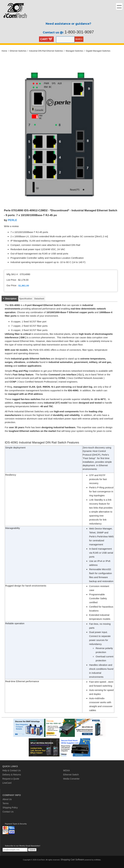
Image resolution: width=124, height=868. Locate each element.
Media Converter (72, 779)
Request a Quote (11, 779)
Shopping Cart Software (72, 860)
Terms (6, 803)
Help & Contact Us (11, 770)
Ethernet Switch (71, 775)
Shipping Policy (10, 808)
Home (4, 51)
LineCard (7, 783)
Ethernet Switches (18, 51)
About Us (7, 799)
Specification (26, 299)
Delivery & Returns (12, 775)
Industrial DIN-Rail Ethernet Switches (46, 51)
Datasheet (39, 299)
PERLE (13, 220)
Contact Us (8, 812)
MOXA (67, 770)
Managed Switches (74, 51)
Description (11, 299)
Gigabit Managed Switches (98, 51)
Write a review (11, 226)
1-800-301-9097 (79, 32)
